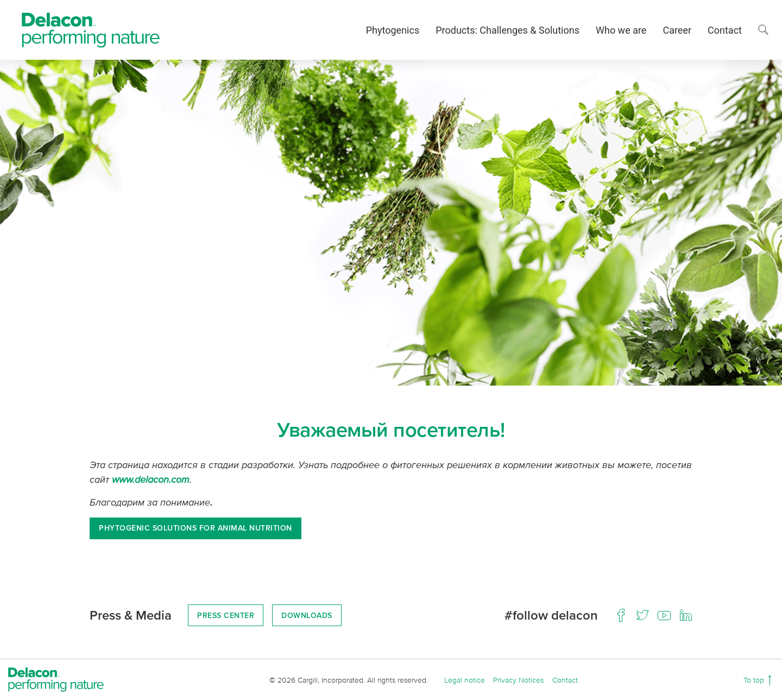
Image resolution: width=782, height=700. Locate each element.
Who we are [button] (621, 30)
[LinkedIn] (686, 615)
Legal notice (465, 680)
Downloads (307, 615)
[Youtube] (664, 615)
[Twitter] (642, 615)
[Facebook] (621, 615)
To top (755, 680)
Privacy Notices (518, 680)
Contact (725, 30)
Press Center (226, 615)
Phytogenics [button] (393, 30)
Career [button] (677, 30)
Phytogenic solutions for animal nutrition (195, 528)
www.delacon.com (151, 479)
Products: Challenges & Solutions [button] (507, 30)
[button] (763, 30)
